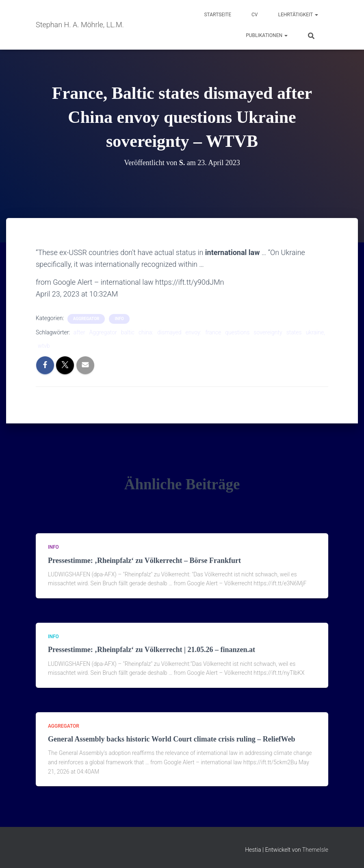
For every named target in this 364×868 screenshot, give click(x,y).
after (79, 332)
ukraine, (315, 332)
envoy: (194, 332)
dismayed (169, 332)
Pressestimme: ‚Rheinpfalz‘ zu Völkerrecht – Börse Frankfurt (144, 560)
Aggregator (103, 332)
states (294, 332)
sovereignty (268, 332)
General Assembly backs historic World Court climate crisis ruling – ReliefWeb (172, 739)
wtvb (44, 346)
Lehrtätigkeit (298, 15)
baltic (128, 332)
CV (255, 15)
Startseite (218, 15)
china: (146, 332)
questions (237, 332)
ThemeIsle (315, 850)
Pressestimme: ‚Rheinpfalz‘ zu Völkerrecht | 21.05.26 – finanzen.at (152, 650)
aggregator (86, 319)
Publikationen (267, 35)
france (213, 332)
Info (119, 319)
